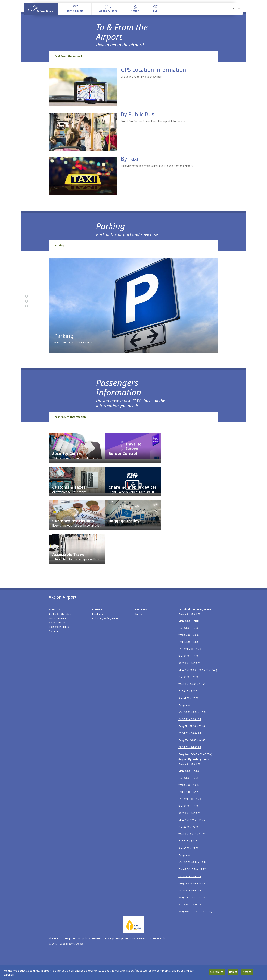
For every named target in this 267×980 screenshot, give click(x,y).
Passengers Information (70, 417)
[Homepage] (41, 9)
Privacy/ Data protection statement (126, 938)
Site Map (54, 938)
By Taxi (130, 159)
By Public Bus (138, 114)
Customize (217, 972)
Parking (59, 245)
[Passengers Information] (27, 306)
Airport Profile (57, 623)
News (139, 614)
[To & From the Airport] (27, 296)
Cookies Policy (158, 938)
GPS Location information (153, 70)
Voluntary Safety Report (106, 618)
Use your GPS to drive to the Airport (142, 77)
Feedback (98, 614)
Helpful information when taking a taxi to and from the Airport (157, 166)
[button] (237, 9)
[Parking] (27, 301)
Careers (53, 631)
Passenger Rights (59, 627)
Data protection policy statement (82, 938)
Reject (233, 972)
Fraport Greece (58, 618)
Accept (247, 972)
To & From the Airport (68, 56)
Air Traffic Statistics (60, 614)
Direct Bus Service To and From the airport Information (153, 121)
